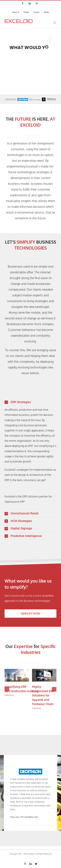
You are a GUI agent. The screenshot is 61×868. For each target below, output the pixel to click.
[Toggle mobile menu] (55, 23)
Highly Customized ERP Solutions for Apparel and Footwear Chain (43, 695)
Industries (9, 695)
